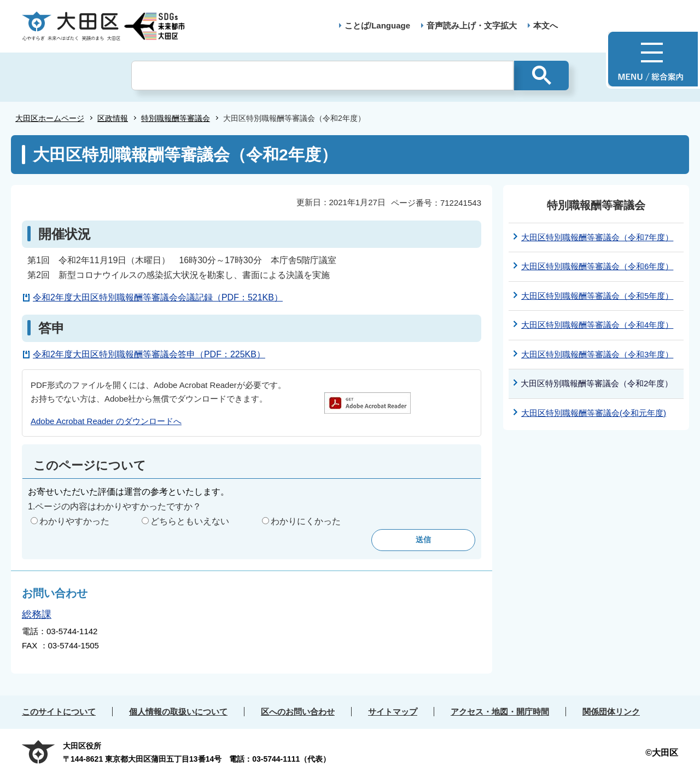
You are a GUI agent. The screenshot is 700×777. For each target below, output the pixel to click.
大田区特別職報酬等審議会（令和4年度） (597, 325)
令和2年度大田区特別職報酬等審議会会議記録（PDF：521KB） (158, 297)
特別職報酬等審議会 (176, 118)
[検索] (322, 76)
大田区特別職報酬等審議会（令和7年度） (597, 237)
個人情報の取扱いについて (178, 712)
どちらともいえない (190, 521)
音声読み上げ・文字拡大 (472, 25)
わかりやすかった (74, 521)
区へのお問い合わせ (298, 712)
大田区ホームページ (50, 118)
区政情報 (113, 118)
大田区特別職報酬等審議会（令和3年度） (597, 354)
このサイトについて (59, 712)
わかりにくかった (306, 521)
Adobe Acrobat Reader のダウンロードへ (106, 421)
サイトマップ (393, 712)
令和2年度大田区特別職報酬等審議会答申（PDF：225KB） (149, 354)
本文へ (546, 25)
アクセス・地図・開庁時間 (500, 712)
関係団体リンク (611, 712)
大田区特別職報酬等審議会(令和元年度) (594, 413)
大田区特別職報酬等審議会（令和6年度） (597, 266)
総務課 (37, 614)
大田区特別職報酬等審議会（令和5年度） (597, 296)
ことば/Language (377, 25)
